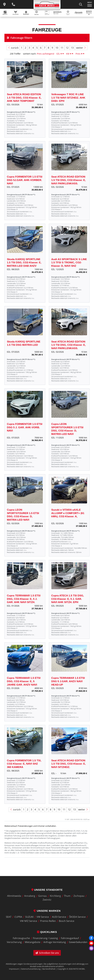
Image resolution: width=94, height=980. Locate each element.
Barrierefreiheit (49, 969)
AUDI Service (59, 917)
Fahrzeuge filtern (19, 38)
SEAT (9, 917)
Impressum (14, 969)
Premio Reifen (48, 921)
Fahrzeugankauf (70, 938)
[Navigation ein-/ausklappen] (90, 4)
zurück (13, 48)
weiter (81, 48)
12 (67, 48)
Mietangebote (33, 942)
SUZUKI (29, 917)
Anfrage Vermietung (55, 942)
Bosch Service (67, 921)
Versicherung (14, 942)
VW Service (43, 917)
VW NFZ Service (28, 921)
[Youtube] (91, 943)
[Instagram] (91, 948)
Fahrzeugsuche (21, 938)
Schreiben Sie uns (47, 953)
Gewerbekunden (78, 942)
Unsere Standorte (47, 890)
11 (62, 48)
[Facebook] (91, 938)
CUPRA (18, 917)
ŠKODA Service (77, 917)
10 (57, 48)
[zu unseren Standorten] (4, 4)
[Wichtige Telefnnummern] (13, 4)
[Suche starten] (81, 4)
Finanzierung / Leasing (45, 938)
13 (72, 48)
